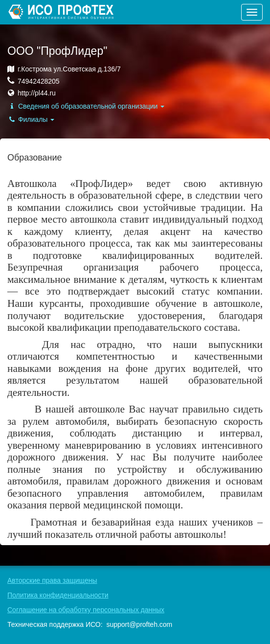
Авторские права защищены (52, 580)
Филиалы (31, 119)
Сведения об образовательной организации (86, 106)
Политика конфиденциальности (58, 595)
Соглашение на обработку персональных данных (86, 610)
